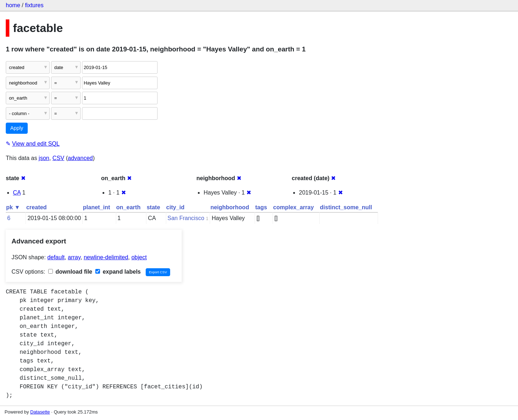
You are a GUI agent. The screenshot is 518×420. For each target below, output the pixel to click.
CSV (58, 158)
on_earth (128, 207)
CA (17, 193)
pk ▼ (13, 207)
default (56, 257)
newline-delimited (106, 257)
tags (261, 207)
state (153, 207)
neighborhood (230, 207)
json (44, 158)
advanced (80, 158)
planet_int (97, 207)
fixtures (34, 5)
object (139, 257)
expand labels (118, 272)
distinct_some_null (346, 207)
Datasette (40, 412)
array (74, 257)
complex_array (293, 207)
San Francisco (186, 218)
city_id (175, 207)
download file (70, 272)
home (13, 5)
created (37, 207)
